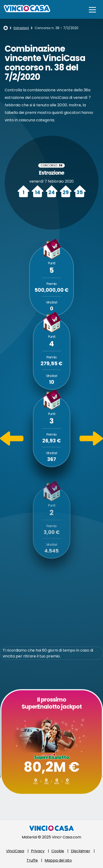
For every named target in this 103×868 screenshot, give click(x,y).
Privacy (38, 851)
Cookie (58, 851)
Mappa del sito (58, 860)
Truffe (32, 860)
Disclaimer (81, 851)
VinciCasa (15, 851)
